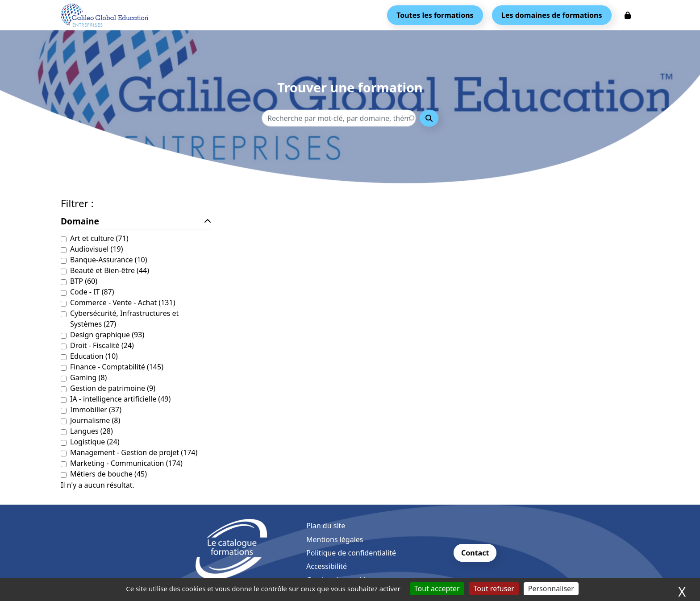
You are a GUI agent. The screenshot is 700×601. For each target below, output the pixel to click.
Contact (475, 553)
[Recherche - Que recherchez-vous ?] (339, 118)
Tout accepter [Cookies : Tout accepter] (437, 589)
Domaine (80, 221)
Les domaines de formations (552, 15)
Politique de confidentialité (351, 553)
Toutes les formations (435, 15)
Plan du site (326, 526)
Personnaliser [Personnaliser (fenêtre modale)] (551, 589)
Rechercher (429, 118)
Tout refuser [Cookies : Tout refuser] (494, 589)
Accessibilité (327, 566)
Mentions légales (335, 539)
